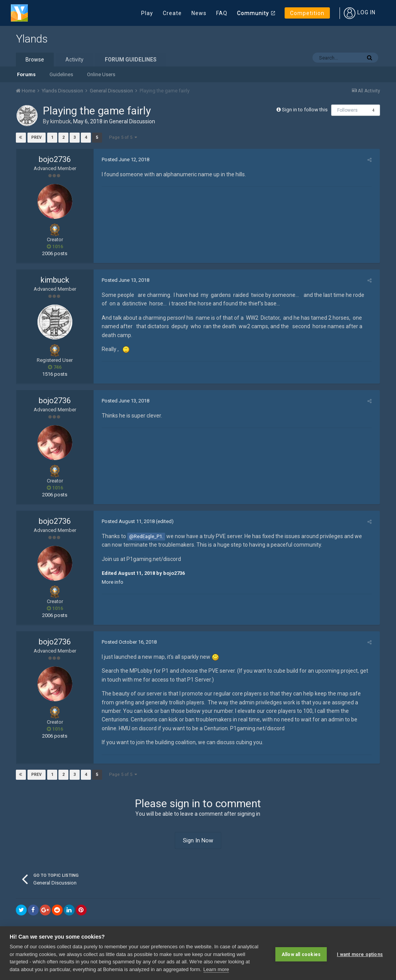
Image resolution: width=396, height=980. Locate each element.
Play (147, 13)
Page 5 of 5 (123, 137)
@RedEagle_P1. (144, 536)
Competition (307, 13)
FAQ (222, 13)
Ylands (32, 39)
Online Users (101, 74)
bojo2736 (55, 159)
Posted (123, 159)
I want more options (360, 953)
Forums (26, 74)
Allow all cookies (301, 953)
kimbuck (61, 121)
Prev (37, 137)
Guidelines (61, 74)
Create (172, 13)
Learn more (216, 969)
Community (253, 13)
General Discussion (132, 121)
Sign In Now (198, 840)
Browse (35, 60)
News (199, 13)
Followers (347, 110)
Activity (74, 60)
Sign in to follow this (305, 110)
